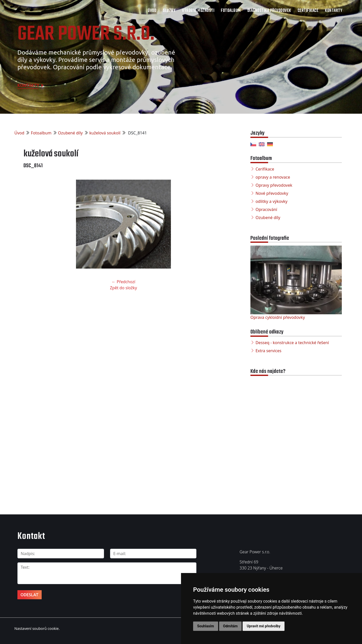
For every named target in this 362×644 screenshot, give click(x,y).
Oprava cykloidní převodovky (278, 317)
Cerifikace (265, 169)
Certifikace (308, 11)
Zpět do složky (123, 288)
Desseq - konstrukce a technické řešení (292, 343)
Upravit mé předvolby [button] (263, 626)
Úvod (152, 11)
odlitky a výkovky (271, 201)
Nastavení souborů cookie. (37, 628)
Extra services (268, 351)
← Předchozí (123, 282)
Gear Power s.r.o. (86, 34)
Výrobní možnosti (198, 11)
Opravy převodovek (274, 185)
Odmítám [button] (230, 626)
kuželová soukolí (105, 133)
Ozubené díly (70, 133)
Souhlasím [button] (206, 626)
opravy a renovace (273, 177)
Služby (169, 11)
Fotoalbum (231, 11)
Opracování (266, 209)
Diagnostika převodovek (269, 11)
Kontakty (334, 11)
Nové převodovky (272, 193)
